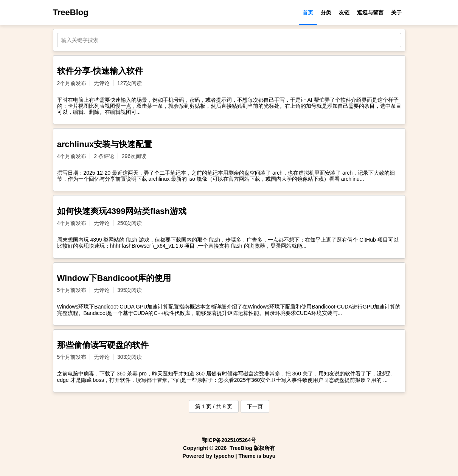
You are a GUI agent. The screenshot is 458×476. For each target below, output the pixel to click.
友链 (344, 12)
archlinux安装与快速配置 (105, 144)
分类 (326, 12)
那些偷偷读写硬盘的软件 (103, 345)
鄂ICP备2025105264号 (229, 440)
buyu (269, 456)
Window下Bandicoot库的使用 (114, 278)
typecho (224, 456)
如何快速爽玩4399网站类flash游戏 (122, 211)
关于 (396, 12)
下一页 (255, 406)
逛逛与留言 (370, 12)
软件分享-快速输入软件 (100, 71)
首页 (308, 12)
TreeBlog (71, 12)
